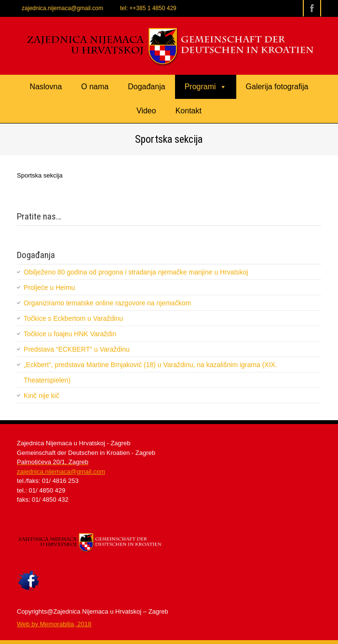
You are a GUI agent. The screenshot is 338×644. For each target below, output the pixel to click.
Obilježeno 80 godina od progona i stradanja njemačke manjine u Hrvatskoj (136, 272)
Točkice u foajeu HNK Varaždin (70, 334)
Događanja (146, 87)
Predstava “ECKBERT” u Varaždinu (77, 349)
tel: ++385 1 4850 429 (148, 8)
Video (146, 111)
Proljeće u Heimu (49, 288)
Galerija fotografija (277, 87)
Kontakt (189, 111)
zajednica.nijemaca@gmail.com (62, 8)
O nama (95, 87)
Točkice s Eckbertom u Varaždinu (73, 318)
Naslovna (46, 87)
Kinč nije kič (41, 396)
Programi (206, 87)
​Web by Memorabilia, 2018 (54, 624)
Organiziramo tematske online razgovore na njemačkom (107, 303)
